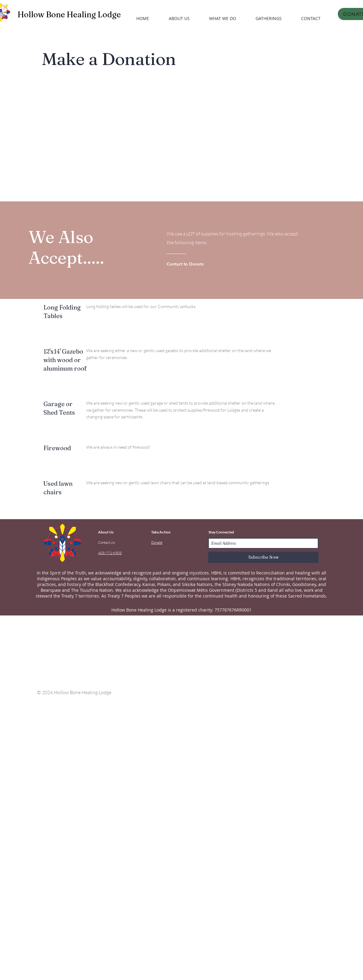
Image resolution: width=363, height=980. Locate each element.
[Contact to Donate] (191, 264)
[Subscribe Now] (263, 557)
